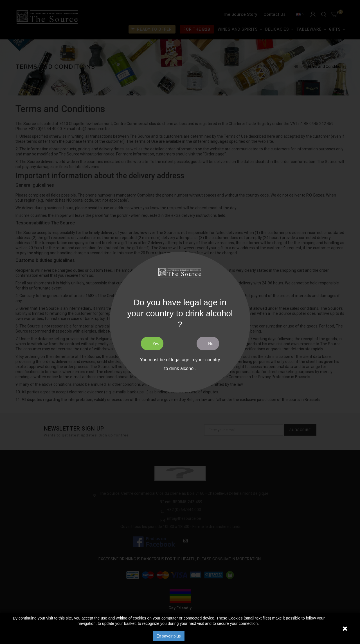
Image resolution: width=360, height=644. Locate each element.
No (211, 343)
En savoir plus (169, 636)
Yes (155, 343)
